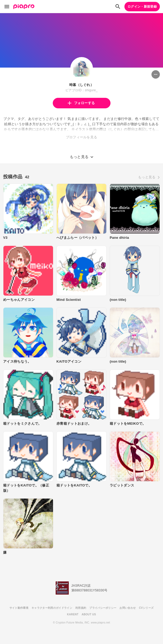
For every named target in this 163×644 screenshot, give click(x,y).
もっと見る (147, 177)
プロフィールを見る (82, 137)
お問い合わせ (128, 608)
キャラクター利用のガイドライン (52, 608)
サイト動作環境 (19, 608)
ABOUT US (89, 614)
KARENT (73, 614)
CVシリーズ (146, 608)
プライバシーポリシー (103, 608)
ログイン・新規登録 (142, 7)
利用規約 (81, 608)
